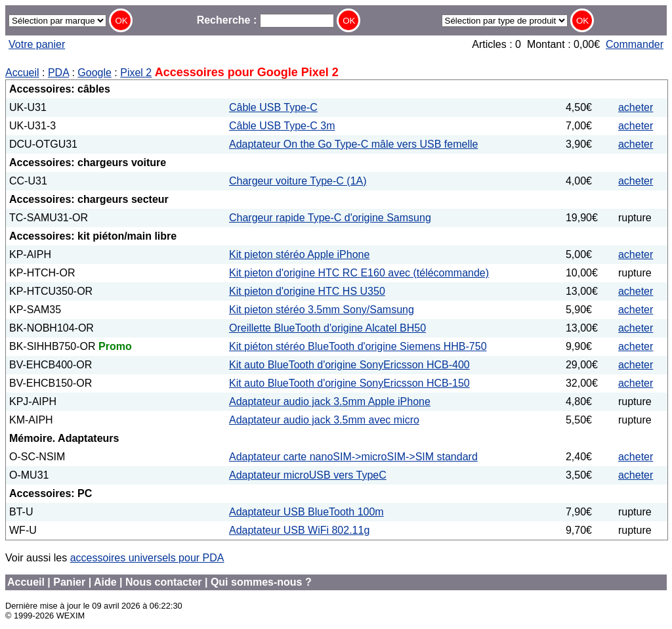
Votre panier (37, 44)
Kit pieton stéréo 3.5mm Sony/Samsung (322, 310)
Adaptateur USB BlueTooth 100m (306, 512)
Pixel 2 (136, 73)
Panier (69, 582)
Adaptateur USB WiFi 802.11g (299, 530)
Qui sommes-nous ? (261, 582)
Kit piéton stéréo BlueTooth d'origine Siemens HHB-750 (358, 346)
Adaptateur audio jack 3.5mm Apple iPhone (330, 401)
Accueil (22, 73)
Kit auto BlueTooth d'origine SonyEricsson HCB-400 (349, 365)
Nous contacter (163, 582)
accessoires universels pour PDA (147, 558)
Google (94, 73)
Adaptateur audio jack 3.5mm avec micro (324, 420)
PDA (58, 73)
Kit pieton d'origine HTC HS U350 (307, 291)
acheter (636, 107)
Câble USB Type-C (273, 107)
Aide (105, 582)
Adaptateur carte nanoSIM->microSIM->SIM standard (353, 457)
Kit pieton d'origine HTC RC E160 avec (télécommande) (359, 273)
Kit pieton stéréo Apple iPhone (299, 254)
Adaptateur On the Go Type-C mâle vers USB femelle (353, 144)
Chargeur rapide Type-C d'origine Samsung (330, 218)
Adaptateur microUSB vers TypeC (308, 475)
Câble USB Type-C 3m (282, 126)
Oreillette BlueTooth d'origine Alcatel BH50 (327, 328)
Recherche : (265, 20)
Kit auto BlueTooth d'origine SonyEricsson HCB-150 (349, 383)
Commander (635, 44)
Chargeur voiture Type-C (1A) (298, 181)
